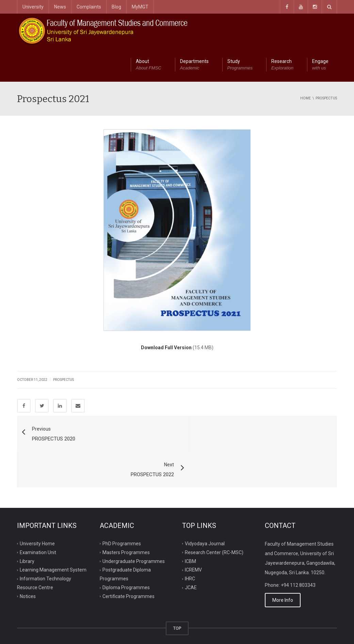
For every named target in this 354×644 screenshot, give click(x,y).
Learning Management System (53, 534)
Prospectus (63, 380)
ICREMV (193, 534)
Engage (320, 65)
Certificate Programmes (128, 561)
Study (240, 65)
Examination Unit (38, 516)
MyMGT (140, 7)
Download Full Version (166, 348)
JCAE (191, 552)
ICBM (190, 525)
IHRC (190, 543)
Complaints (89, 7)
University (33, 7)
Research (282, 65)
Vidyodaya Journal (205, 508)
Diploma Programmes (126, 552)
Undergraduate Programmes (134, 525)
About (148, 65)
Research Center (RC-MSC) (214, 516)
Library (27, 525)
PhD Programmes (122, 508)
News (60, 7)
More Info (283, 564)
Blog (116, 7)
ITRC (49, 631)
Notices (28, 561)
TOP (177, 592)
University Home (37, 508)
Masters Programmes (126, 516)
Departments (194, 65)
